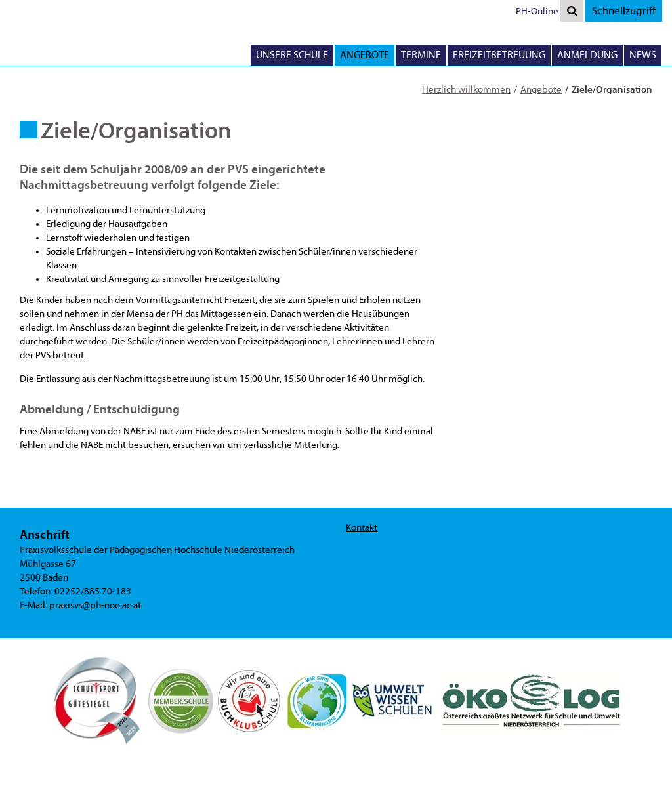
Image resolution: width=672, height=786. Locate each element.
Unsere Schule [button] (292, 55)
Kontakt (362, 528)
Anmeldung (587, 55)
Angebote (541, 90)
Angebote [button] (365, 55)
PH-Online (537, 11)
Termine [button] (421, 55)
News (643, 55)
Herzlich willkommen (466, 90)
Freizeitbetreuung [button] (499, 55)
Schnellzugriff (624, 11)
